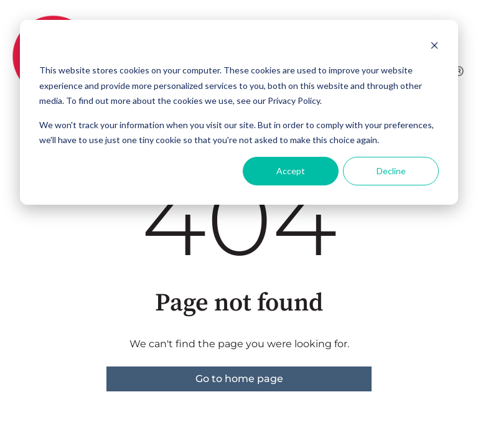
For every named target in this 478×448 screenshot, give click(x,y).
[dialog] (239, 112)
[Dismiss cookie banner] (434, 47)
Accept (291, 171)
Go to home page (239, 379)
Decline (391, 171)
